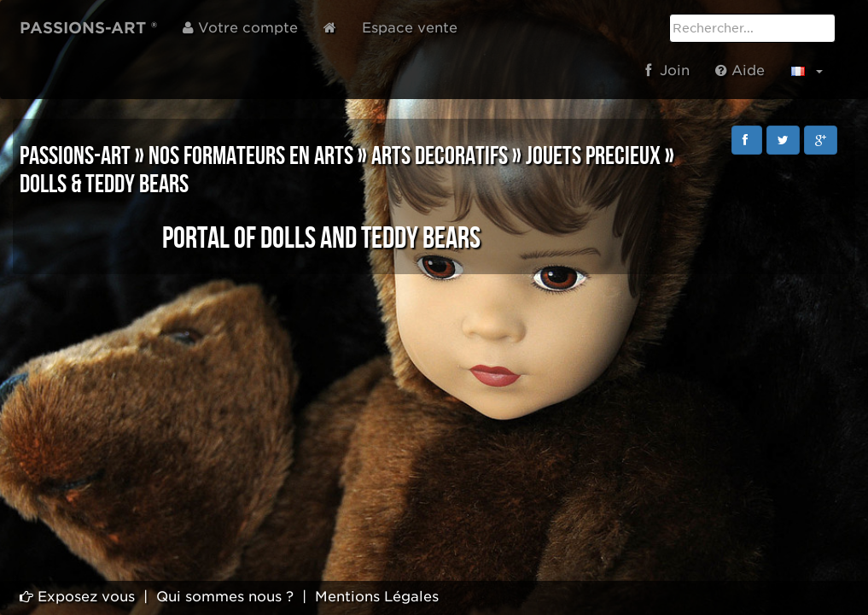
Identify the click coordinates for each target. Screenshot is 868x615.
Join (667, 70)
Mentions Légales (377, 597)
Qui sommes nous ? (225, 597)
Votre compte (240, 28)
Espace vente (410, 28)
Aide (740, 70)
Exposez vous (77, 597)
